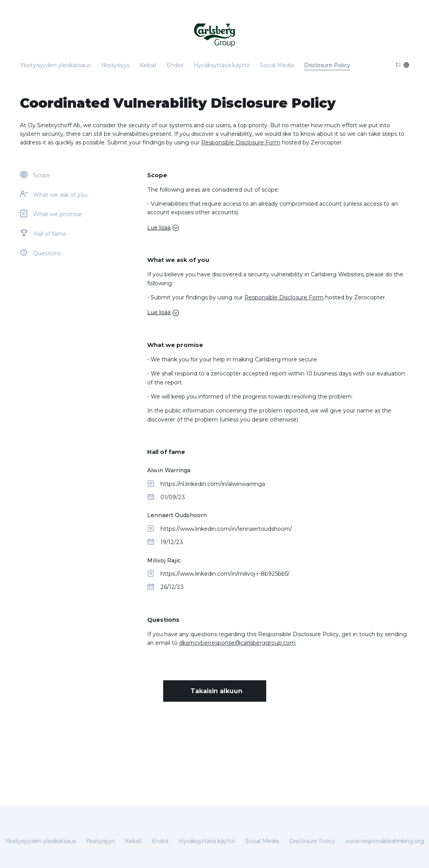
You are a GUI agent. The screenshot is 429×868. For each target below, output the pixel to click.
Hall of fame (50, 234)
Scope (42, 175)
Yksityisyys (115, 65)
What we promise (58, 214)
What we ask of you (60, 195)
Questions (47, 253)
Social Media (277, 65)
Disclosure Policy (327, 65)
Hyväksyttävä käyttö (222, 65)
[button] (278, 228)
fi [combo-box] (402, 65)
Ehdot (175, 65)
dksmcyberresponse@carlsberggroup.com (237, 643)
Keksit (148, 65)
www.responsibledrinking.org (385, 841)
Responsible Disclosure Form (241, 142)
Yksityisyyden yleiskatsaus (55, 65)
